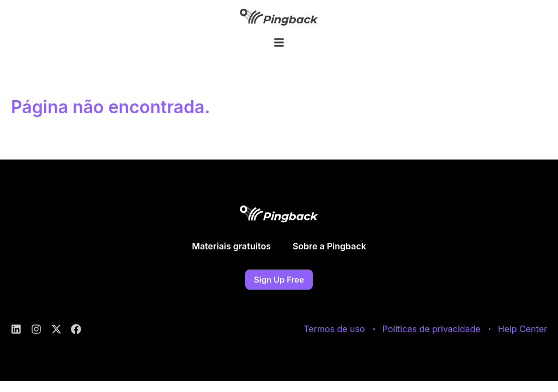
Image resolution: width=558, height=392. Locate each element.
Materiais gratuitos (231, 251)
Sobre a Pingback (329, 251)
